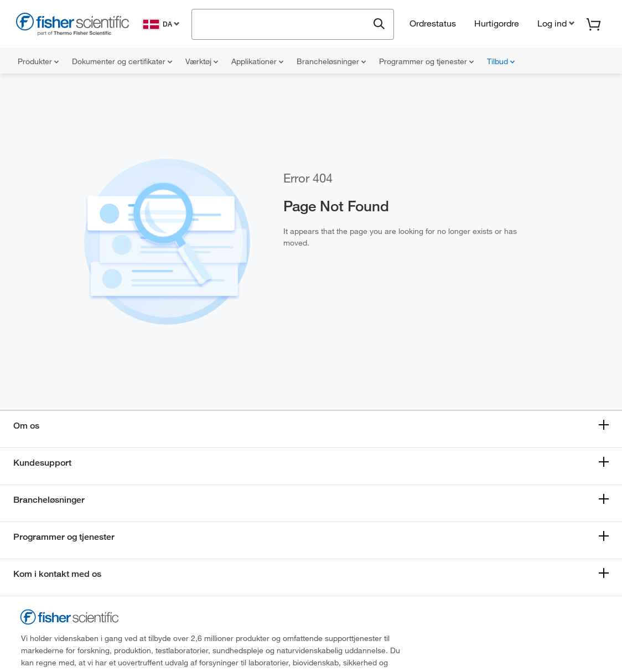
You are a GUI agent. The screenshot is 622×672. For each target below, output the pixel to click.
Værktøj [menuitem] (202, 61)
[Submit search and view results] (379, 24)
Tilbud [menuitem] (501, 61)
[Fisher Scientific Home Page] (72, 26)
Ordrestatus (433, 23)
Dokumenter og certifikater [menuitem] (122, 61)
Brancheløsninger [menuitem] (331, 61)
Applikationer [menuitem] (257, 61)
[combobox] (283, 23)
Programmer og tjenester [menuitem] (426, 61)
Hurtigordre (497, 23)
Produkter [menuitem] (38, 61)
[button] (555, 23)
